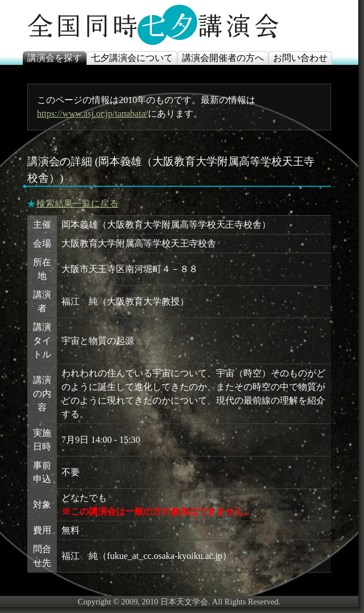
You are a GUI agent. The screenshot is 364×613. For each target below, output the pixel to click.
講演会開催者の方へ (223, 58)
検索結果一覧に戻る (77, 203)
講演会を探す (55, 58)
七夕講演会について (132, 58)
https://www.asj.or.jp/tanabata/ (92, 114)
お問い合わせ (300, 58)
